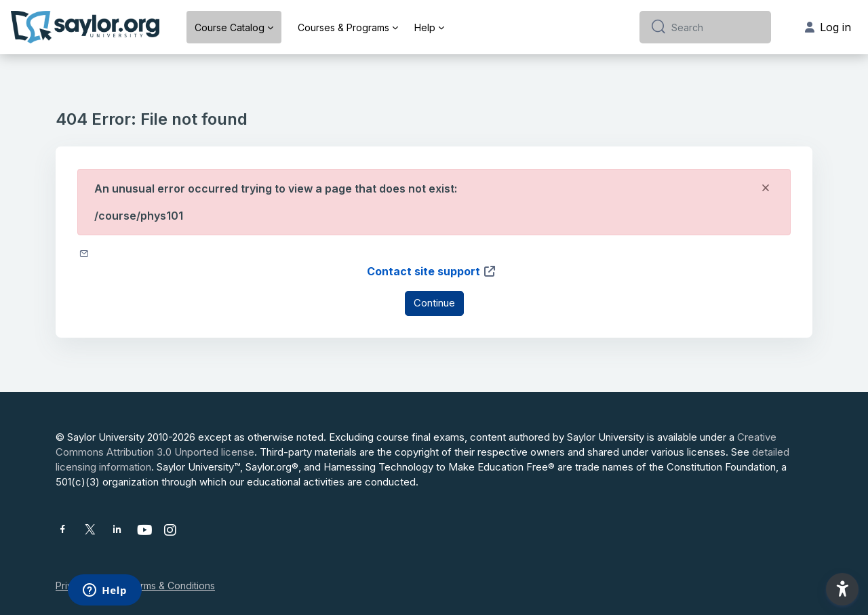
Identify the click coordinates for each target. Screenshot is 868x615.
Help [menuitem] (425, 27)
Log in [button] (828, 27)
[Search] (716, 27)
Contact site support (432, 271)
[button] (842, 589)
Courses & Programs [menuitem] (343, 27)
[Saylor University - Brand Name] (85, 27)
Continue (434, 303)
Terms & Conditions (172, 586)
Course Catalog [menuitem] (230, 27)
